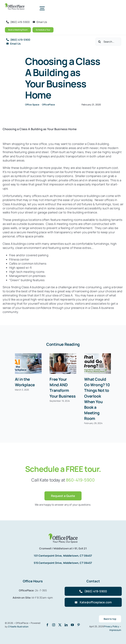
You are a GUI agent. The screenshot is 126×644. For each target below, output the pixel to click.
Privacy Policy (112, 626)
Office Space (32, 105)
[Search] (99, 42)
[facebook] (47, 625)
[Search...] (108, 42)
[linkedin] (66, 625)
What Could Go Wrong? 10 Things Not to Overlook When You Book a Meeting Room (97, 399)
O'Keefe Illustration (18, 627)
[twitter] (60, 625)
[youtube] (72, 625)
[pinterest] (79, 625)
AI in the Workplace (25, 382)
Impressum (115, 630)
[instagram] (54, 625)
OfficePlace (48, 105)
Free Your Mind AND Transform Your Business (63, 387)
